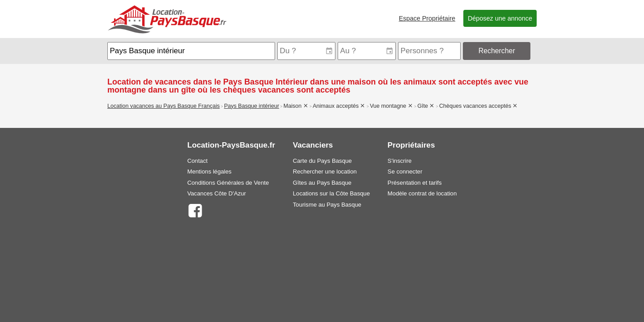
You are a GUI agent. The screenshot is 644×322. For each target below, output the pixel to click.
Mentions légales (210, 172)
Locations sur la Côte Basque (331, 193)
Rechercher (497, 51)
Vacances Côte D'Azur (217, 193)
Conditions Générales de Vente (228, 183)
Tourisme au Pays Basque (327, 205)
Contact (197, 161)
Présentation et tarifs (415, 183)
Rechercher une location (325, 172)
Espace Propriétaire (427, 18)
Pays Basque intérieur (252, 106)
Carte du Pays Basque (322, 161)
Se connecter (405, 172)
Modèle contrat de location (422, 193)
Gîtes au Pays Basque (322, 183)
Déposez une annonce (500, 18)
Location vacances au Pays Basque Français (163, 106)
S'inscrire (400, 161)
